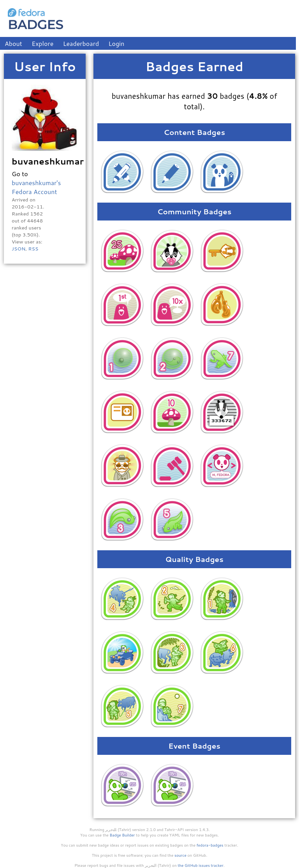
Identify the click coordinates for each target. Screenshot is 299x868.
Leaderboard (81, 43)
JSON (18, 248)
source (180, 855)
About (13, 43)
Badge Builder (122, 835)
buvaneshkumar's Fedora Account (36, 187)
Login (117, 43)
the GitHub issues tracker (201, 865)
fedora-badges (210, 845)
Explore (42, 43)
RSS (33, 248)
